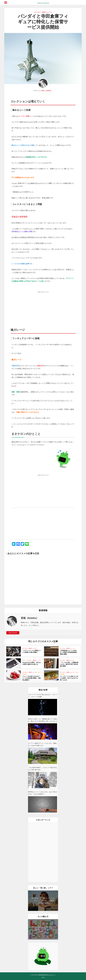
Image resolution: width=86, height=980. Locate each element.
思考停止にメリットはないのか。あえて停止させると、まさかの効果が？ (43, 793)
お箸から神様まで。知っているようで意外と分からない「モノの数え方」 (43, 929)
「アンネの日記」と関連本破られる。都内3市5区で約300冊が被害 (69, 664)
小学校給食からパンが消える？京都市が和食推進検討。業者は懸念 (69, 652)
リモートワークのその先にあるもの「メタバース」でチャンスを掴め (43, 696)
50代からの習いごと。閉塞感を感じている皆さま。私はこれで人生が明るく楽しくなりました (43, 720)
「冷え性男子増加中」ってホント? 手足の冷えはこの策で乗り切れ (43, 769)
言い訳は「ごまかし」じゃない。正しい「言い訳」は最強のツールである (43, 901)
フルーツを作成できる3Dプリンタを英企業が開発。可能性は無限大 (31, 678)
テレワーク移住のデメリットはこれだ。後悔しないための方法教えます (43, 744)
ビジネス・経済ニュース (43, 12)
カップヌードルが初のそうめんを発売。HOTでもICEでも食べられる (69, 678)
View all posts (13, 633)
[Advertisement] (43, 308)
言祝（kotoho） (47, 91)
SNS (24, 660)
